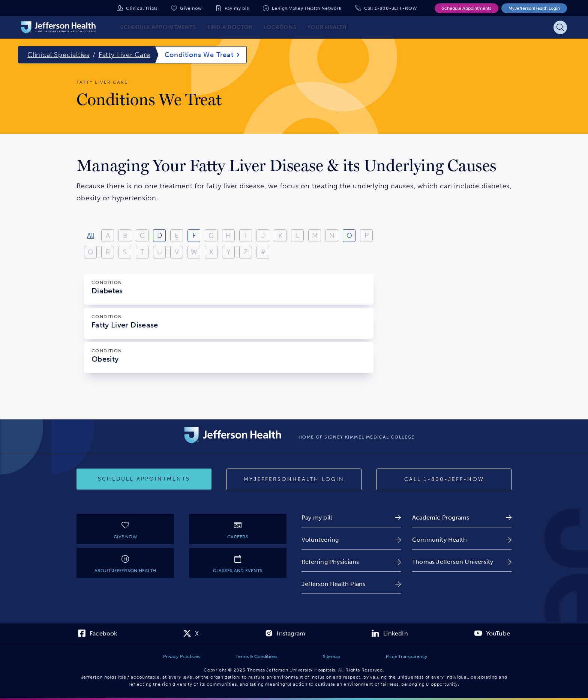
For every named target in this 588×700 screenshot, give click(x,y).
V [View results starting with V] (177, 252)
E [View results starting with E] (177, 236)
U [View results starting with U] (160, 252)
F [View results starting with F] (194, 236)
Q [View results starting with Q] (91, 252)
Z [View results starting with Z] (246, 252)
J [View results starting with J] (263, 236)
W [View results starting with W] (194, 252)
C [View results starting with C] (142, 236)
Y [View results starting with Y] (228, 252)
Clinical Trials (142, 8)
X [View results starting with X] (211, 252)
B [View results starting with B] (125, 236)
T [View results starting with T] (142, 252)
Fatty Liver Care (124, 55)
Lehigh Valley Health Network (307, 8)
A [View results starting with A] (108, 236)
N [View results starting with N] (332, 236)
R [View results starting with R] (108, 252)
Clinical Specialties (58, 55)
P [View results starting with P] (367, 236)
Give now (191, 8)
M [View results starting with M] (315, 236)
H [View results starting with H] (228, 236)
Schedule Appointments (466, 8)
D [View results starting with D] (160, 236)
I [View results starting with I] (246, 236)
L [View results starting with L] (298, 236)
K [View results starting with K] (280, 236)
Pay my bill (237, 8)
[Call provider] (444, 479)
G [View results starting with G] (211, 236)
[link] (351, 517)
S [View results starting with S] (125, 252)
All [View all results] (91, 236)
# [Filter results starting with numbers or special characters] (263, 252)
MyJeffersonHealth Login (534, 8)
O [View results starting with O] (349, 236)
